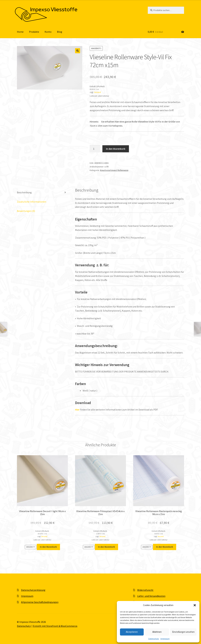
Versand (97, 92)
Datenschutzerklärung (33, 590)
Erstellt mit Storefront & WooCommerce (55, 626)
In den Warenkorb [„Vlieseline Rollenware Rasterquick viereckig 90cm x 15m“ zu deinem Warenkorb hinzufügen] (165, 547)
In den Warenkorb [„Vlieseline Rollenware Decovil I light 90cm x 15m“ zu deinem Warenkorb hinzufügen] (48, 547)
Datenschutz (154, 639)
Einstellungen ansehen (183, 632)
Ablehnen (157, 632)
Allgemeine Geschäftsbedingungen (40, 602)
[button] (195, 605)
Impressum (165, 639)
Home (20, 32)
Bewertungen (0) (26, 211)
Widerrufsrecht (145, 590)
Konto (48, 32)
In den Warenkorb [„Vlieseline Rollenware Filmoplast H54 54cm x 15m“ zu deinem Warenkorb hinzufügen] (106, 547)
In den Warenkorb (116, 149)
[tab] (42, 193)
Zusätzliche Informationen (32, 202)
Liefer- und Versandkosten (151, 596)
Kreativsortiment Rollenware (114, 170)
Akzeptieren (132, 632)
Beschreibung (24, 192)
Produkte (34, 32)
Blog (60, 32)
